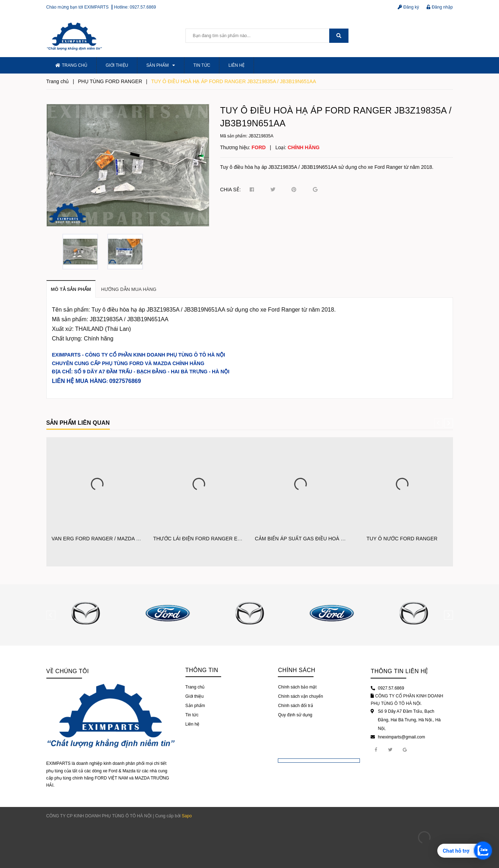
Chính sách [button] (297, 670)
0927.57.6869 (143, 7)
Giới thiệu (117, 65)
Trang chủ (72, 65)
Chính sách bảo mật (297, 687)
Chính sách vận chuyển (300, 696)
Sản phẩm (161, 65)
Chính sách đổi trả (295, 706)
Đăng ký (408, 7)
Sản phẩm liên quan (78, 423)
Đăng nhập (440, 7)
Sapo (187, 816)
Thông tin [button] (202, 670)
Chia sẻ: (230, 190)
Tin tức (202, 65)
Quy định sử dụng (295, 715)
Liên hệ (236, 65)
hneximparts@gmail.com (401, 737)
